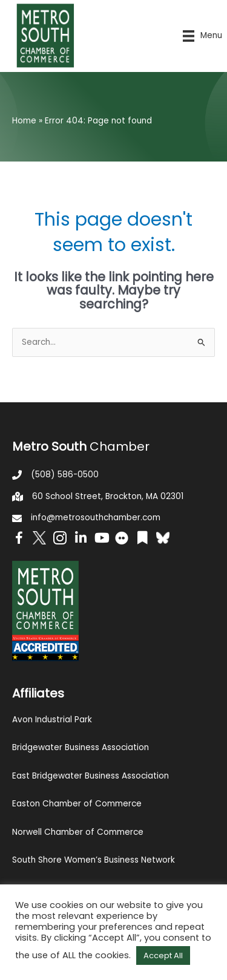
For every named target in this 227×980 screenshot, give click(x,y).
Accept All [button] (163, 955)
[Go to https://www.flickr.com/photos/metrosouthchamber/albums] (122, 540)
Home (24, 121)
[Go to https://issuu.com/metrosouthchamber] (142, 539)
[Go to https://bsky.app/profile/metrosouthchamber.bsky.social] (163, 538)
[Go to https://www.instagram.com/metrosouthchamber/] (60, 540)
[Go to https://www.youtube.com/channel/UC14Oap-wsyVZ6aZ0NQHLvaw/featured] (101, 539)
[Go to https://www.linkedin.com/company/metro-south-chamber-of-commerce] (81, 539)
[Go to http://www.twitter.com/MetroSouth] (39, 538)
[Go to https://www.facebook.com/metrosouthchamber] (19, 540)
